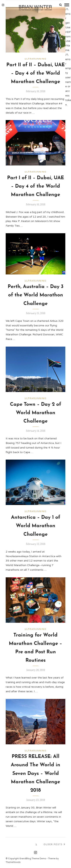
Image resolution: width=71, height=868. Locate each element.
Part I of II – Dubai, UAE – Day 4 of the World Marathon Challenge (36, 186)
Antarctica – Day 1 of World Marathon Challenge (36, 526)
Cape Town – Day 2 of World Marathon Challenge (36, 413)
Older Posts (54, 844)
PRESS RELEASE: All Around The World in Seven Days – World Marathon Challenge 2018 (35, 774)
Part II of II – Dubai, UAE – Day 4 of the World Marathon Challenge (36, 73)
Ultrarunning (35, 59)
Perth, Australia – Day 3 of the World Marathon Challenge (36, 295)
